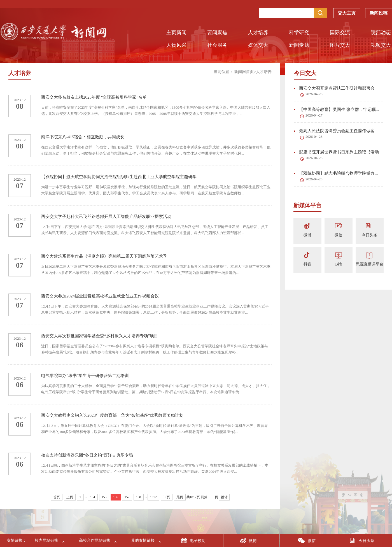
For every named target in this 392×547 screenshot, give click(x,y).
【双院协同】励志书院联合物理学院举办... (336, 173)
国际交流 (340, 32)
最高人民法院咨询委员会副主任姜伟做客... (336, 131)
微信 (339, 235)
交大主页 (347, 14)
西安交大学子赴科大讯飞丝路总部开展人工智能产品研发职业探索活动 (106, 217)
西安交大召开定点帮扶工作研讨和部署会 (334, 88)
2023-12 (19, 100)
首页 (57, 497)
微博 (307, 235)
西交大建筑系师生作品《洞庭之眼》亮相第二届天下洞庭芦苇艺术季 (104, 256)
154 (93, 497)
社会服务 (217, 45)
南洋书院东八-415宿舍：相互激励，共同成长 (83, 137)
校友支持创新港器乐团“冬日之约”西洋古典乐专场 (87, 455)
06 (20, 345)
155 (104, 497)
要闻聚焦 (217, 32)
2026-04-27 (314, 115)
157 (127, 497)
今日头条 (370, 235)
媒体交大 (258, 45)
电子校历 (198, 541)
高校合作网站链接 (95, 540)
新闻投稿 (379, 14)
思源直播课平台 (370, 264)
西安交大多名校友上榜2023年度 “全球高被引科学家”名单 (94, 97)
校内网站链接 (46, 540)
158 (139, 497)
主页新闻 (176, 32)
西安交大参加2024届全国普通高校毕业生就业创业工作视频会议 (100, 296)
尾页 (180, 497)
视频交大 (381, 45)
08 (20, 106)
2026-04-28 (314, 94)
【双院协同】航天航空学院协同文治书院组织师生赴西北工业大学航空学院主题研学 (119, 177)
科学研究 (299, 32)
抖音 (307, 264)
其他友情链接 (143, 540)
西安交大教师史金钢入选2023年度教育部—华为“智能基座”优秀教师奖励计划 (112, 415)
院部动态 (381, 32)
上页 (70, 497)
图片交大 (340, 45)
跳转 (224, 497)
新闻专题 (299, 45)
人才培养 (258, 32)
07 (20, 186)
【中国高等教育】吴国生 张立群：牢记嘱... (336, 110)
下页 (167, 497)
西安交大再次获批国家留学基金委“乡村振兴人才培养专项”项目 (100, 336)
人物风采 (176, 45)
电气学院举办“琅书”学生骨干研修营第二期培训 (85, 376)
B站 (338, 264)
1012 (153, 497)
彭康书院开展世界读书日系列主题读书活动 (336, 152)
